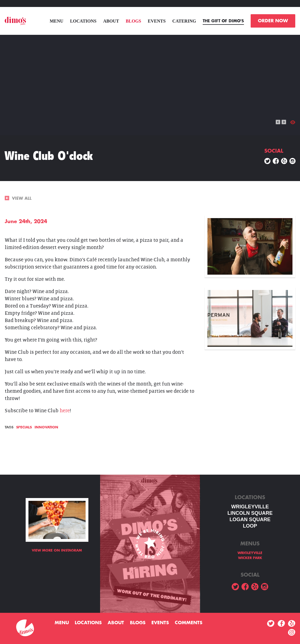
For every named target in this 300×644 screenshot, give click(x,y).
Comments (189, 623)
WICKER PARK (250, 558)
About (111, 21)
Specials (24, 427)
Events (157, 21)
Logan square (250, 519)
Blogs (133, 21)
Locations (83, 21)
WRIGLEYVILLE (250, 507)
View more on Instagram (57, 550)
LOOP (250, 526)
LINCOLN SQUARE (250, 513)
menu (56, 21)
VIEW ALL (18, 198)
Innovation (46, 427)
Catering (184, 21)
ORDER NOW (273, 21)
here (65, 411)
